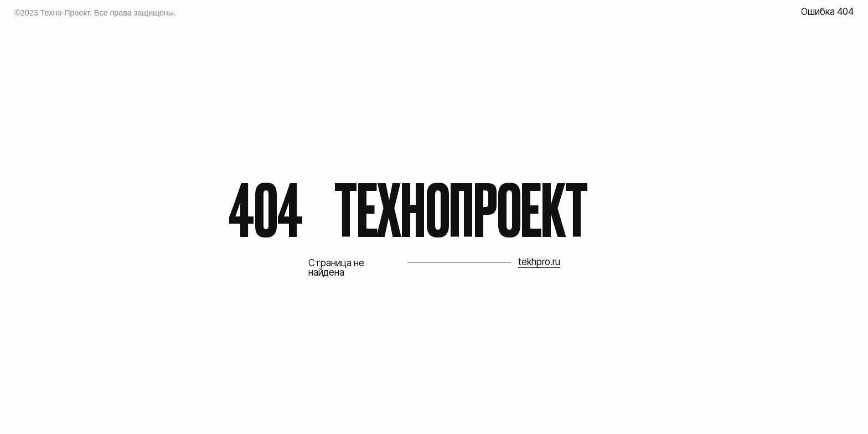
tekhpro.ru (539, 262)
